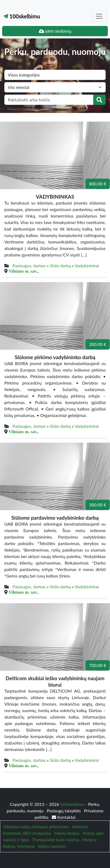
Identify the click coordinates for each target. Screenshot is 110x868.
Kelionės (80, 827)
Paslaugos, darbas (29, 266)
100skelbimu (22, 16)
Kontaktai (63, 817)
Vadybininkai (87, 266)
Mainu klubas (67, 833)
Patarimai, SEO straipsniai (27, 833)
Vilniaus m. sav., (24, 271)
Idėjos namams (52, 846)
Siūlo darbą (60, 266)
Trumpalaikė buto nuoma (56, 839)
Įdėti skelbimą (55, 31)
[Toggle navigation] (99, 16)
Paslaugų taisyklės (64, 811)
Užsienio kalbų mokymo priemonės (36, 827)
